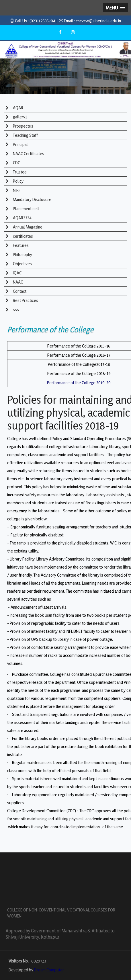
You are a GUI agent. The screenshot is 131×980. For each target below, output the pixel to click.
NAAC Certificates (28, 154)
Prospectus (23, 126)
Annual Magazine (27, 227)
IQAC (17, 273)
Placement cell (26, 209)
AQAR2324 (22, 218)
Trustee (19, 172)
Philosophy (22, 254)
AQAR (18, 108)
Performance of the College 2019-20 (79, 383)
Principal (20, 144)
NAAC (17, 282)
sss (15, 310)
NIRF (16, 190)
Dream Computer (49, 970)
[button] (116, 8)
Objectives (22, 264)
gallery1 (19, 117)
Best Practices (25, 300)
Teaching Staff (25, 135)
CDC (16, 163)
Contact (19, 291)
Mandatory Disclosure (32, 199)
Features (20, 245)
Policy (18, 181)
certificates (23, 236)
